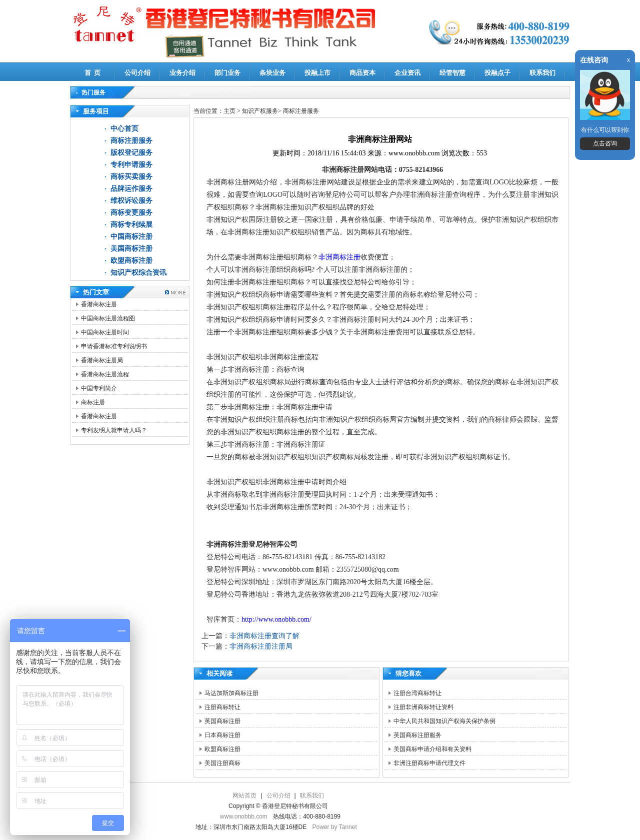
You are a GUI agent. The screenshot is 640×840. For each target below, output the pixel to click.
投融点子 (497, 73)
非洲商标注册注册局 (261, 646)
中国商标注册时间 (105, 332)
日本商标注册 (222, 735)
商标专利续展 (131, 225)
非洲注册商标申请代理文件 (429, 763)
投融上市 (317, 73)
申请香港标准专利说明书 (114, 346)
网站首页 (244, 796)
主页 (229, 111)
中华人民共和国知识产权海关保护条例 (444, 721)
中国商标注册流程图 (108, 318)
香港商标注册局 (102, 360)
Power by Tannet (335, 827)
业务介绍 (182, 73)
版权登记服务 (131, 153)
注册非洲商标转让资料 (423, 707)
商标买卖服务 (131, 177)
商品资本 (362, 73)
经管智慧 (452, 73)
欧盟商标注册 (131, 261)
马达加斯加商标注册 (231, 693)
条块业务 (272, 73)
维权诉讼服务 (131, 201)
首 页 (93, 73)
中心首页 (124, 129)
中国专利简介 (99, 388)
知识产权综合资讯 (138, 273)
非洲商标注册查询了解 (264, 636)
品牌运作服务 (131, 189)
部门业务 (227, 73)
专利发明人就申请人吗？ (114, 430)
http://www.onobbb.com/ (276, 619)
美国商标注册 (131, 249)
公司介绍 (137, 73)
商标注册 (93, 402)
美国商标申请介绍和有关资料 (432, 749)
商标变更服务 (131, 213)
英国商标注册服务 (417, 735)
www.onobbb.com (244, 817)
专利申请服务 (131, 165)
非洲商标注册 (339, 257)
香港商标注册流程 (105, 374)
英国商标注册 (222, 721)
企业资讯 (407, 73)
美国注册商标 (222, 763)
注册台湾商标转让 (417, 693)
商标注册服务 (131, 141)
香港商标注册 (99, 304)
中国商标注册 (131, 237)
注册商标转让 (222, 707)
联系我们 (542, 73)
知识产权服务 (260, 111)
